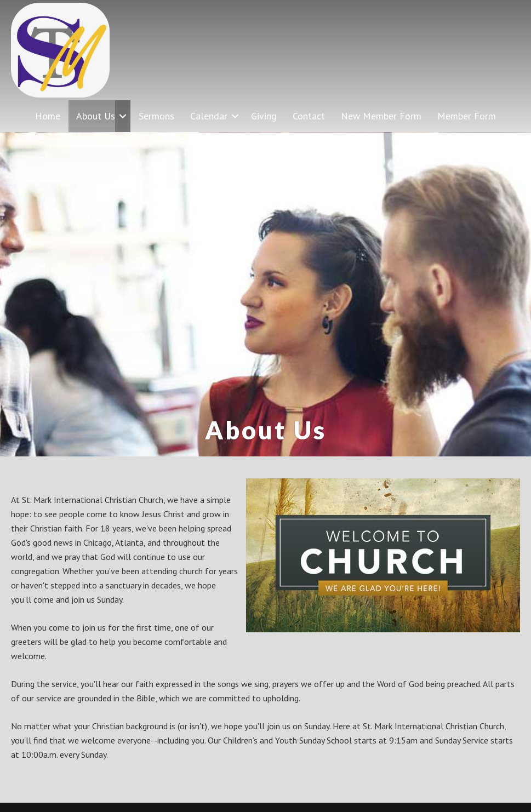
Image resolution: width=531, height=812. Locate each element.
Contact (309, 116)
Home (48, 116)
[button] (123, 116)
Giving (264, 116)
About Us (96, 116)
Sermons (156, 116)
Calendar (209, 116)
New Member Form (381, 116)
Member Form (467, 116)
